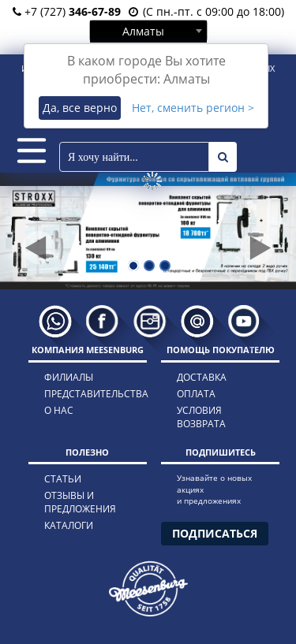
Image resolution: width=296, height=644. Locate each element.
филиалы (69, 377)
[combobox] (148, 31)
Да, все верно (80, 108)
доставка (202, 377)
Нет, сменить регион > (193, 108)
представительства (82, 394)
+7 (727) (67, 11)
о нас (59, 410)
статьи (63, 479)
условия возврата (201, 417)
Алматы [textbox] (143, 31)
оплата (196, 394)
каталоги (69, 525)
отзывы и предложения (80, 502)
